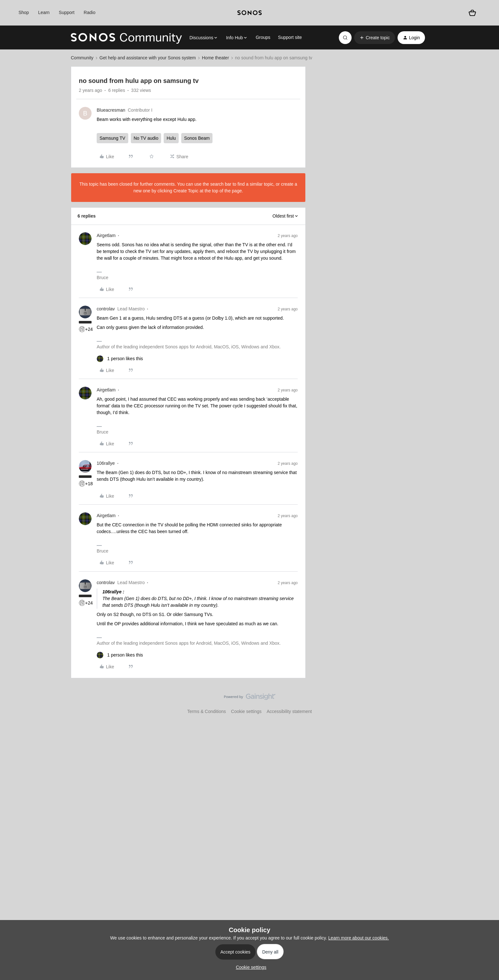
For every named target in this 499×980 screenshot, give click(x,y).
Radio (89, 12)
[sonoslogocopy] (250, 13)
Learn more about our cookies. (359, 938)
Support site (290, 37)
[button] (374, 38)
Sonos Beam (197, 138)
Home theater (216, 58)
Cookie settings (246, 711)
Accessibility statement (289, 711)
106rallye (106, 463)
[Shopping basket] (472, 13)
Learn (44, 12)
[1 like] (120, 359)
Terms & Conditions (207, 711)
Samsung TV (112, 138)
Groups (263, 37)
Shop (24, 12)
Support (67, 12)
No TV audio (146, 138)
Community (82, 58)
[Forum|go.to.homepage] (126, 38)
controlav (106, 309)
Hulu (171, 138)
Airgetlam (106, 235)
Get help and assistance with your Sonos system (148, 58)
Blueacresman (111, 110)
